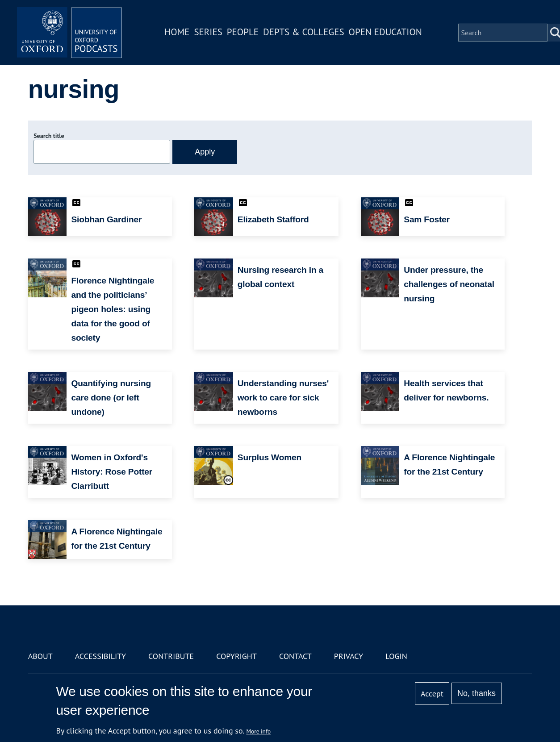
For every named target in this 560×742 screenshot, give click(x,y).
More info (259, 731)
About (40, 656)
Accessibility (100, 656)
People (244, 33)
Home (178, 33)
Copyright (236, 656)
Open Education (386, 33)
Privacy (349, 656)
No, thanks (476, 693)
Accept (432, 694)
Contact (295, 656)
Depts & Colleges (305, 33)
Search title (49, 136)
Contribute (171, 656)
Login (396, 656)
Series (209, 33)
